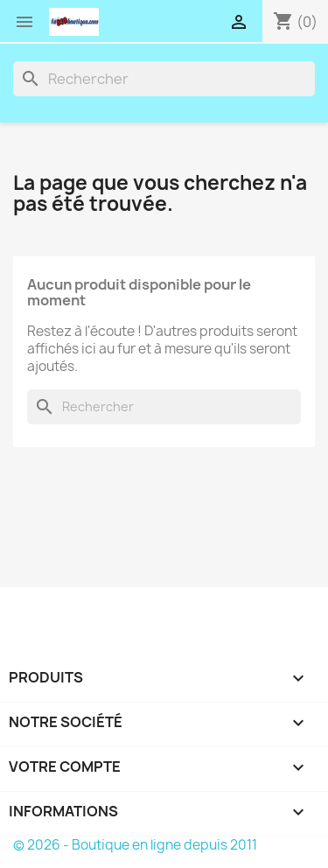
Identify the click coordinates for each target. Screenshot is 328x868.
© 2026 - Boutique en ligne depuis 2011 (135, 845)
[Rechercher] (164, 79)
